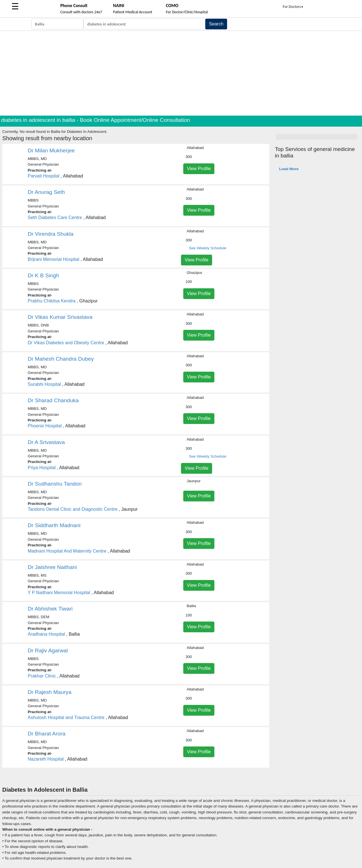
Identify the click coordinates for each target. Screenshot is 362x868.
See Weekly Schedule (208, 248)
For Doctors (293, 7)
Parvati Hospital (44, 176)
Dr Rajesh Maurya (50, 692)
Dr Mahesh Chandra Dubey (61, 359)
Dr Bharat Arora (47, 734)
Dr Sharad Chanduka (53, 400)
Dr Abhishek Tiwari (50, 609)
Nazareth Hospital (46, 759)
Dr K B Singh (43, 275)
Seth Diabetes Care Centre (55, 217)
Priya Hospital (42, 468)
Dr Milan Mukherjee (51, 151)
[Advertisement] (181, 73)
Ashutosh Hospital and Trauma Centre (66, 717)
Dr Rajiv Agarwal (48, 651)
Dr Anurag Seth (46, 192)
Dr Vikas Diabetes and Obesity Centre (66, 343)
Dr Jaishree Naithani (52, 567)
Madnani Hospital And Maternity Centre (67, 551)
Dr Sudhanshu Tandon (55, 484)
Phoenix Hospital (45, 426)
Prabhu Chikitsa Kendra (52, 301)
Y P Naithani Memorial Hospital (59, 593)
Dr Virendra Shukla (51, 234)
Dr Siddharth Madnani (54, 525)
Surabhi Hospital (44, 384)
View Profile (199, 169)
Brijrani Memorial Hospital (53, 259)
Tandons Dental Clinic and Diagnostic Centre (73, 509)
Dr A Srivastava (46, 442)
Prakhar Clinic (42, 676)
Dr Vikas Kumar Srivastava (60, 317)
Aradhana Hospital (46, 634)
